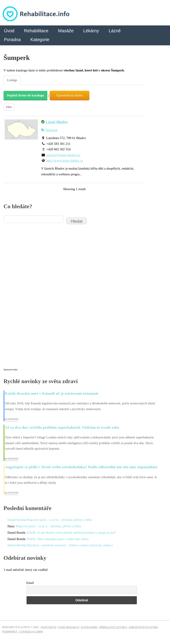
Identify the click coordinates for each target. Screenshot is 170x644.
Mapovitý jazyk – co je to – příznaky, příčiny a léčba (59, 520)
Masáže (66, 31)
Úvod (9, 31)
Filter (9, 107)
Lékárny (91, 31)
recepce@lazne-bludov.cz (63, 155)
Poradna (12, 40)
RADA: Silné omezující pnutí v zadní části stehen (58, 539)
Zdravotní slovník (143, 627)
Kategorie (40, 40)
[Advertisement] (37, 299)
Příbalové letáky (113, 627)
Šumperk (49, 130)
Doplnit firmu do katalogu (25, 95)
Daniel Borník (16, 520)
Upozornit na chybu (69, 95)
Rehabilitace (36, 31)
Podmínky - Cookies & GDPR (23, 632)
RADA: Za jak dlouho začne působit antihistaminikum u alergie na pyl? (71, 533)
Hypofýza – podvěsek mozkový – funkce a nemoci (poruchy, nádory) (70, 545)
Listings (12, 80)
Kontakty (49, 627)
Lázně (115, 31)
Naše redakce (69, 627)
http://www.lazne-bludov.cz (65, 161)
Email (30, 583)
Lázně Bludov (57, 122)
